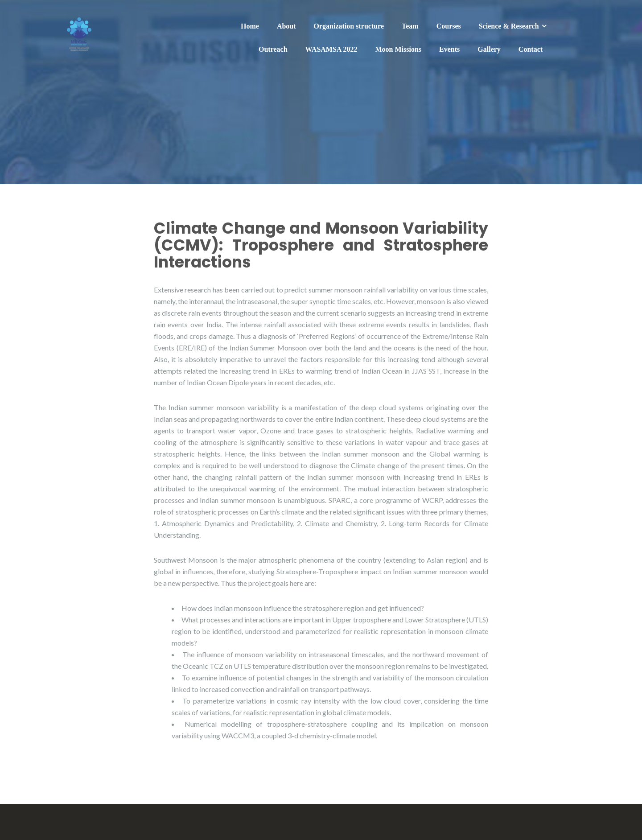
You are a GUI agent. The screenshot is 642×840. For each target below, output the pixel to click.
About (286, 26)
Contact (531, 49)
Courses (449, 26)
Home (250, 26)
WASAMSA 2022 (331, 49)
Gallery (489, 49)
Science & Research (509, 26)
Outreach (273, 49)
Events (449, 49)
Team (410, 26)
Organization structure (349, 26)
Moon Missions (399, 49)
